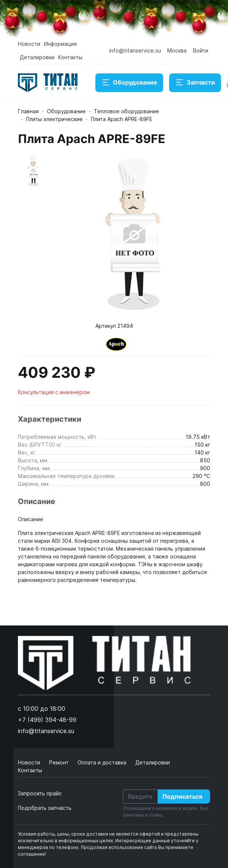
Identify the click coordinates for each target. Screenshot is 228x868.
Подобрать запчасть (45, 808)
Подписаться (182, 796)
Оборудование (129, 83)
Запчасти (195, 83)
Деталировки (37, 57)
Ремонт (60, 762)
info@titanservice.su (135, 50)
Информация (60, 44)
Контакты (70, 57)
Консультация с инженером (54, 392)
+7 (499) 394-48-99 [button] (47, 720)
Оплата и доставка (103, 762)
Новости (29, 44)
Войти (201, 50)
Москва (177, 50)
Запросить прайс (40, 793)
